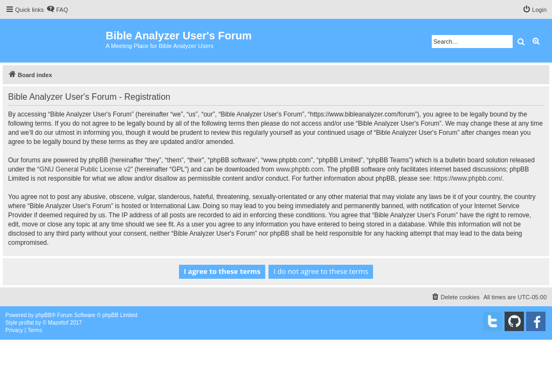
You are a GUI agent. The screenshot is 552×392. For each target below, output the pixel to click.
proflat (26, 323)
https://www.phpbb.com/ (468, 178)
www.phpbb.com (300, 169)
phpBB (44, 315)
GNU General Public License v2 (85, 169)
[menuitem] (57, 10)
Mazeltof (58, 323)
